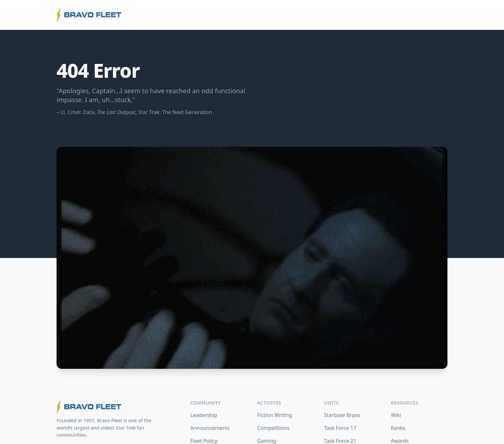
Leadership (204, 415)
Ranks (398, 428)
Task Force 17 (340, 428)
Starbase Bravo (342, 415)
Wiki (396, 415)
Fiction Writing (275, 415)
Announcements (210, 428)
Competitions (273, 428)
